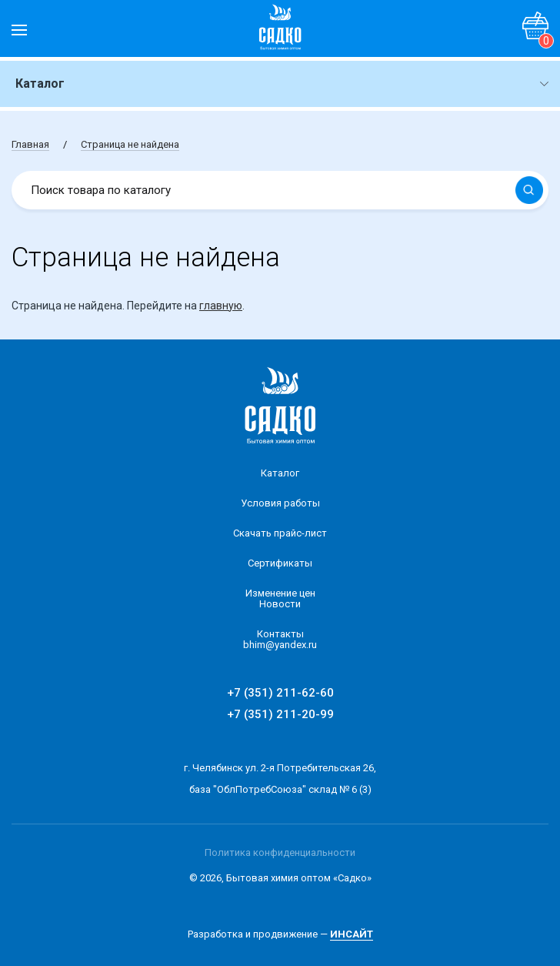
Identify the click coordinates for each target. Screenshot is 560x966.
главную (221, 306)
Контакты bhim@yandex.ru (280, 639)
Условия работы (280, 503)
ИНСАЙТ (352, 934)
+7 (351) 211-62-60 (280, 693)
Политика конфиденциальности (280, 852)
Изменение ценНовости (280, 598)
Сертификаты (280, 563)
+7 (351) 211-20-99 (280, 714)
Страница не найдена (130, 144)
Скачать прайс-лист (280, 533)
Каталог (280, 473)
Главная (30, 144)
